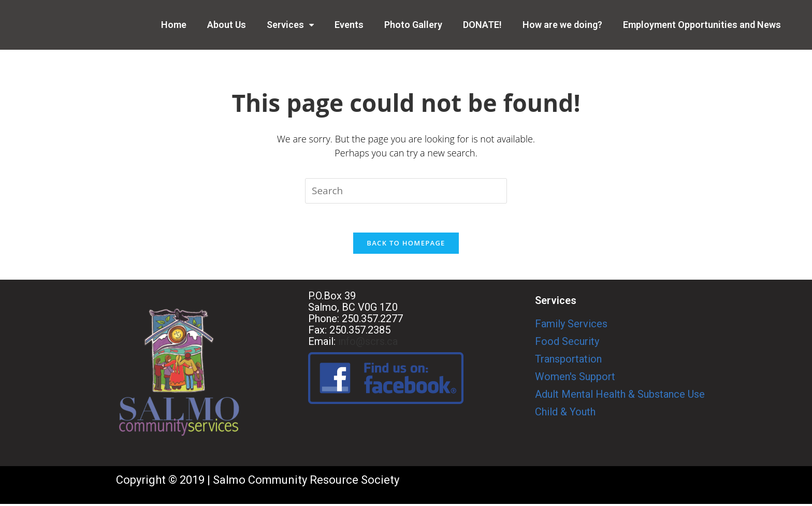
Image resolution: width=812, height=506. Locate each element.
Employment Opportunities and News (702, 25)
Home (174, 25)
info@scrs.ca (368, 343)
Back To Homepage (406, 245)
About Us (227, 25)
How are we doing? (562, 25)
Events (349, 25)
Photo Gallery (413, 25)
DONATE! (482, 25)
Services (290, 25)
